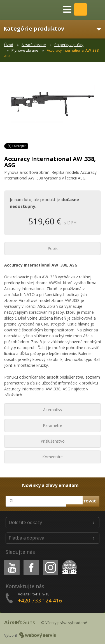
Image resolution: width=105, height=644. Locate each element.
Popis (53, 248)
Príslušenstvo (53, 441)
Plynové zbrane (25, 50)
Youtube (10, 561)
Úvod (9, 45)
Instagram (50, 561)
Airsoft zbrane (34, 45)
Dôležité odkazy (25, 522)
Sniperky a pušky (69, 45)
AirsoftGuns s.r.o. (24, 10)
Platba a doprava (26, 538)
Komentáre (53, 457)
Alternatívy (53, 410)
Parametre (53, 425)
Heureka (68, 561)
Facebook (31, 561)
